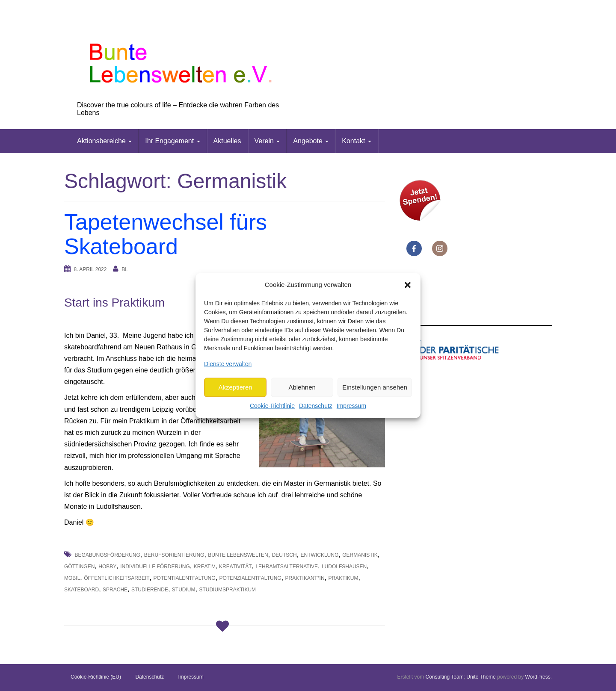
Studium (184, 590)
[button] (408, 285)
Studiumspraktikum (227, 590)
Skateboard (81, 590)
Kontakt (357, 141)
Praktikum (343, 578)
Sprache (115, 590)
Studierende (150, 590)
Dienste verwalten (228, 364)
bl (125, 269)
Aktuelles (227, 141)
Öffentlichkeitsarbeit (117, 578)
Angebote (311, 141)
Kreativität (235, 567)
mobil (72, 578)
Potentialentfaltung (184, 578)
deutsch (284, 555)
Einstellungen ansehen (375, 387)
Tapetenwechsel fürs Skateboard (166, 234)
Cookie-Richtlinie (272, 406)
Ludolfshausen (344, 567)
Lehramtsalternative (287, 567)
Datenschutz (316, 406)
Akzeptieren (235, 387)
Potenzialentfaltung (250, 578)
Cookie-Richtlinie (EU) (96, 677)
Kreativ (204, 567)
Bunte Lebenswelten (238, 555)
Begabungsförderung (107, 555)
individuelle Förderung (155, 567)
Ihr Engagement (172, 141)
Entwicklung (320, 555)
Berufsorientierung (174, 555)
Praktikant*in (305, 578)
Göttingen (79, 567)
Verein (267, 141)
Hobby (107, 567)
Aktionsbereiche (104, 141)
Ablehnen (302, 387)
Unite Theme (481, 677)
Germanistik (360, 555)
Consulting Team (444, 677)
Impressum (351, 406)
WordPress (538, 677)
